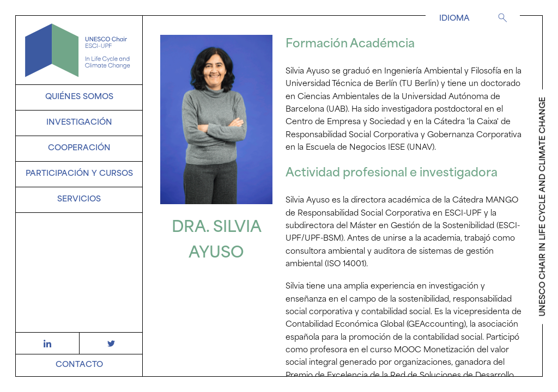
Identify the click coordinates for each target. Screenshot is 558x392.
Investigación (79, 123)
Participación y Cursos (79, 174)
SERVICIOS (79, 200)
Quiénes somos (79, 97)
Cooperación (79, 148)
